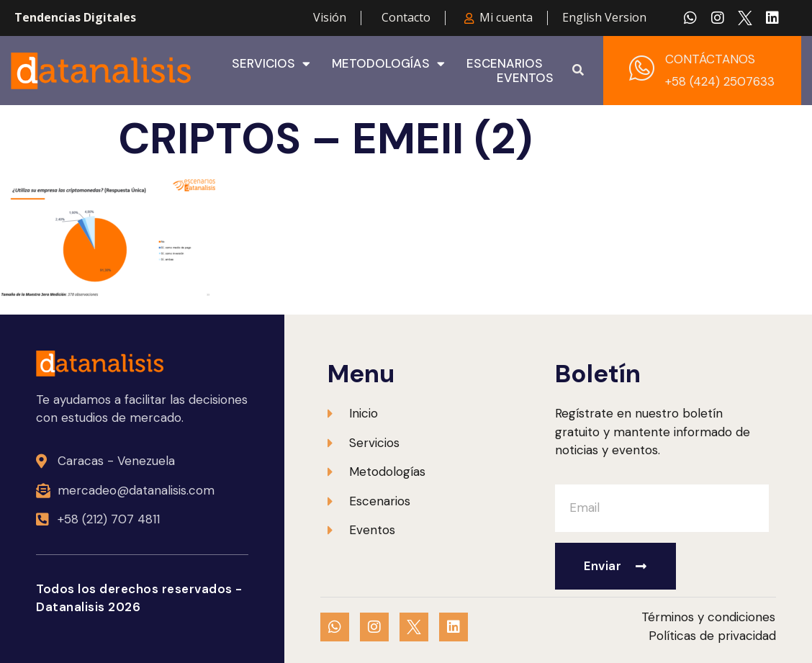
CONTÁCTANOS (710, 59)
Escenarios (505, 63)
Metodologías (388, 63)
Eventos (525, 78)
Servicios (271, 63)
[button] (578, 71)
